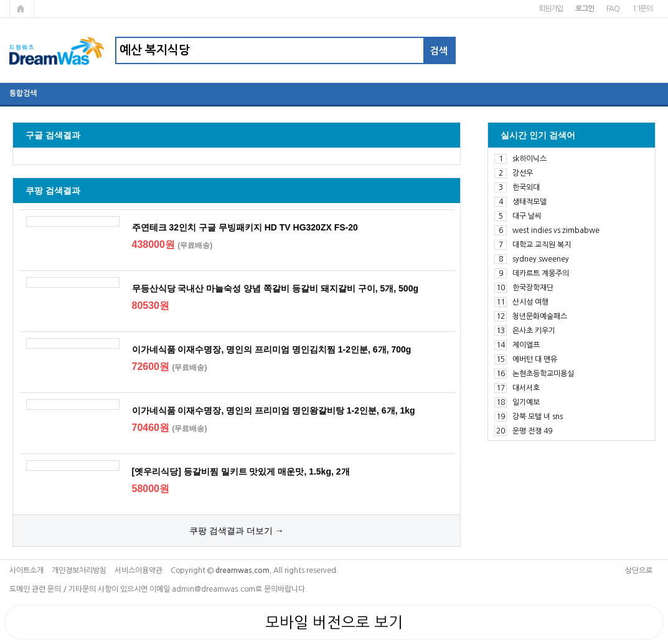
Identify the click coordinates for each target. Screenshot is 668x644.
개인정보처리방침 (79, 571)
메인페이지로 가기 (22, 9)
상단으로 (639, 571)
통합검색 (23, 93)
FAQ (613, 9)
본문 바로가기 (0, 0)
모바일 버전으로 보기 (334, 622)
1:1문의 (642, 9)
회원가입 (551, 9)
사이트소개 (26, 571)
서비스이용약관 (139, 571)
